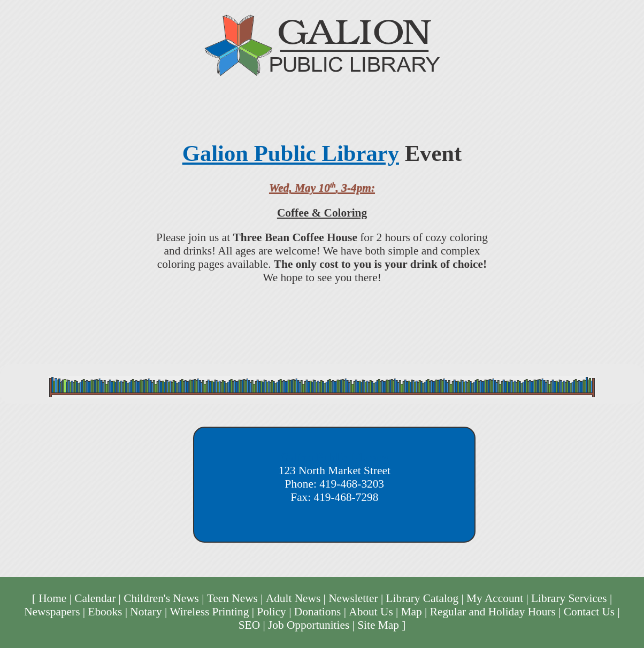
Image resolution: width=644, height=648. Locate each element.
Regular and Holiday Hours (493, 612)
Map (412, 612)
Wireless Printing (210, 612)
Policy (271, 612)
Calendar (95, 598)
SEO (249, 625)
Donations (318, 612)
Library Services (569, 598)
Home (52, 598)
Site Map (378, 625)
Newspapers (52, 612)
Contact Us (589, 612)
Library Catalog (423, 598)
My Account (495, 598)
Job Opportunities (309, 625)
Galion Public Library (291, 153)
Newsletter (353, 598)
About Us (371, 612)
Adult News (293, 598)
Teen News (232, 598)
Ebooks (105, 612)
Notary (146, 612)
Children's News (161, 598)
